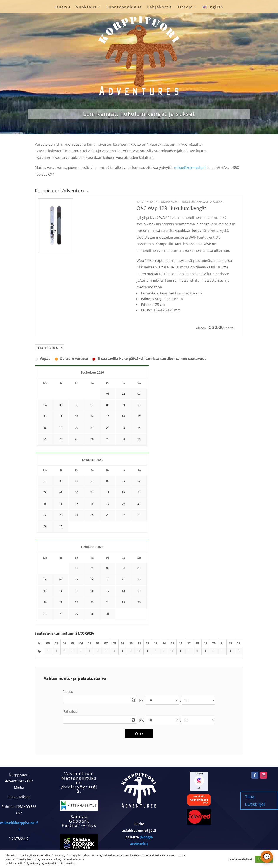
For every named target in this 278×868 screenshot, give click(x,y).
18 (92, 504)
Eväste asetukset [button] (240, 859)
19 (108, 504)
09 (61, 492)
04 (92, 481)
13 (123, 492)
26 (61, 439)
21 (139, 504)
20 (123, 504)
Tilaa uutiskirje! (255, 801)
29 (108, 439)
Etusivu (62, 7)
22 (45, 515)
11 (92, 492)
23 (61, 515)
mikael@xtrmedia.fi (190, 168)
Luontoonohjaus (124, 7)
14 (139, 492)
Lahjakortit (160, 7)
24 (139, 428)
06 (123, 481)
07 (139, 481)
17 (76, 504)
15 (45, 504)
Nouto (68, 692)
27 (76, 439)
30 (123, 439)
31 (139, 439)
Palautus (70, 712)
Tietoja (185, 7)
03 (76, 481)
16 (61, 504)
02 (61, 481)
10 (76, 492)
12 (108, 492)
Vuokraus (86, 7)
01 (45, 481)
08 (45, 492)
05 (108, 481)
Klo (142, 700)
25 (45, 439)
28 (92, 439)
